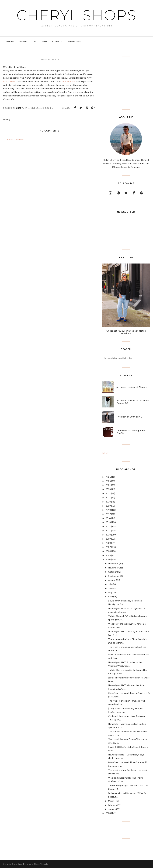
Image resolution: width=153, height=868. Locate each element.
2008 (108, 543)
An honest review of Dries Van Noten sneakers (126, 332)
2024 (108, 485)
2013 (108, 522)
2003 (108, 813)
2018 (108, 510)
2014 (108, 518)
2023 (108, 489)
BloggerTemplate (41, 864)
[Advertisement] (126, 83)
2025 (108, 481)
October (112, 572)
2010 (108, 535)
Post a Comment (16, 139)
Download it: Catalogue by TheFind (131, 432)
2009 (108, 539)
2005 (108, 555)
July (110, 584)
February (113, 805)
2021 (108, 497)
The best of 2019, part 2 (129, 417)
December (113, 563)
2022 (108, 493)
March (111, 801)
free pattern (9, 81)
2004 (108, 559)
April (110, 596)
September (114, 576)
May (110, 592)
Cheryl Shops (76, 15)
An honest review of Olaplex (132, 387)
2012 (108, 526)
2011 (108, 530)
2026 (108, 477)
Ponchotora (69, 81)
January (112, 809)
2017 (108, 514)
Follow (105, 453)
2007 (108, 547)
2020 (108, 502)
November (113, 568)
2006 (108, 551)
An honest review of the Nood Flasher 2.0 (133, 402)
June (111, 588)
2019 (108, 506)
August (112, 580)
